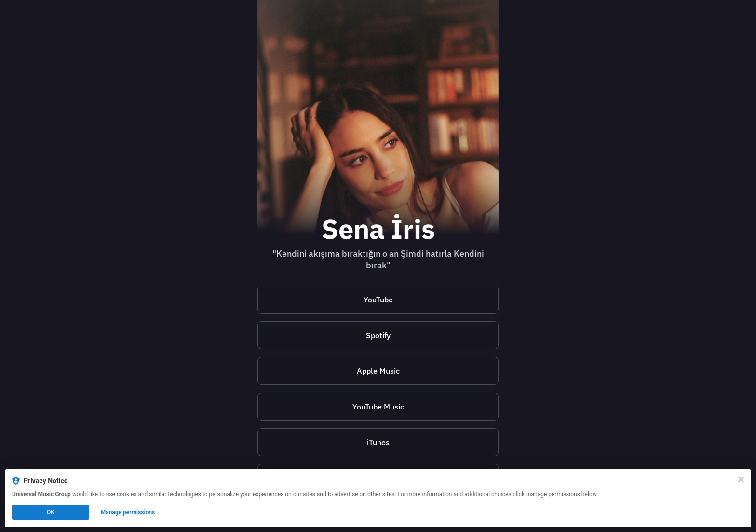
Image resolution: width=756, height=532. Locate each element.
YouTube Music (378, 407)
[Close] (741, 479)
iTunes (378, 442)
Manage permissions (128, 512)
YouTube (378, 300)
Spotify (378, 335)
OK (51, 512)
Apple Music (378, 371)
